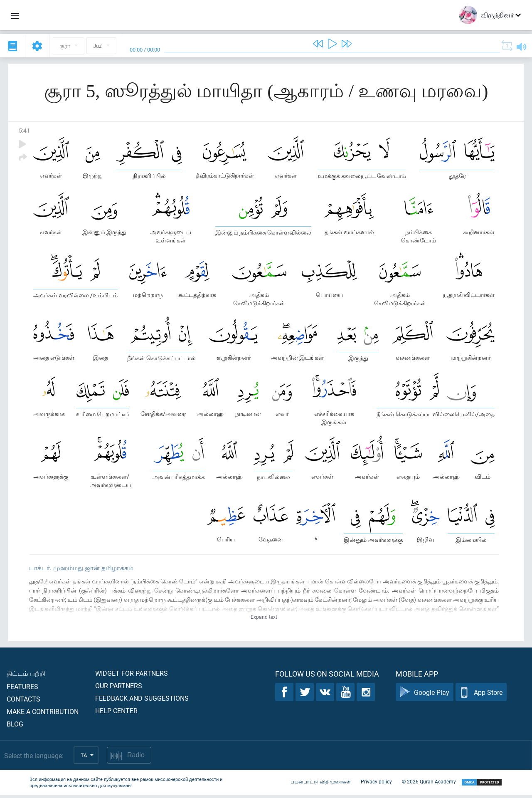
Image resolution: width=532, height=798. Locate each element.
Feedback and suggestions (142, 701)
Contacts (23, 702)
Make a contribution (43, 715)
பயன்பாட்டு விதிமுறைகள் (321, 785)
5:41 (24, 130)
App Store (481, 695)
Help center (116, 714)
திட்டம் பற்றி (26, 676)
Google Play (425, 695)
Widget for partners (132, 676)
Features (22, 690)
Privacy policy (376, 785)
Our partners (119, 689)
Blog (15, 727)
